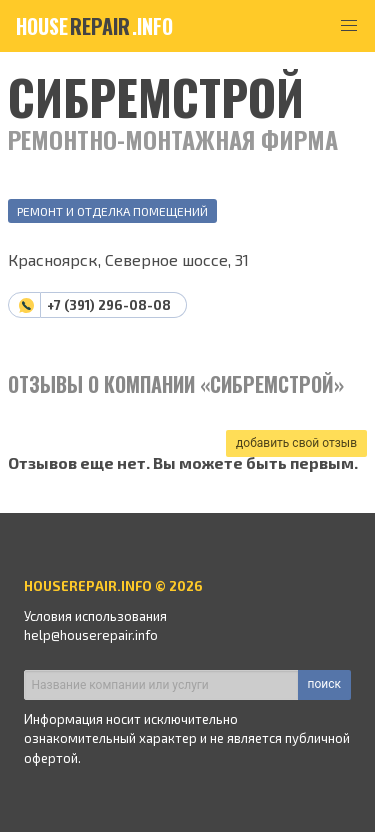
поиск (324, 684)
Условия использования (95, 616)
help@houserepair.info (91, 635)
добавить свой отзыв (296, 443)
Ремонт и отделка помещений (112, 211)
